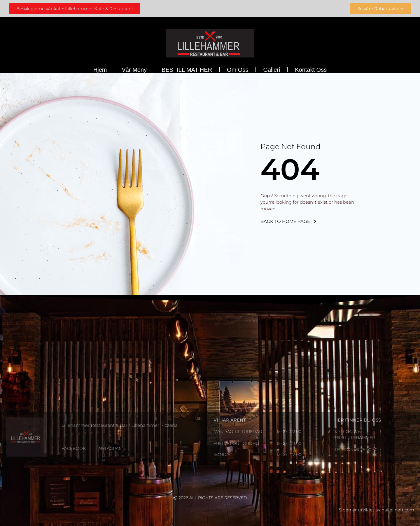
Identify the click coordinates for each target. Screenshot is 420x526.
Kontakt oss (311, 70)
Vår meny (134, 70)
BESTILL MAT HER (187, 70)
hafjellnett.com (398, 510)
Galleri (272, 70)
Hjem (100, 70)
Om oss (238, 70)
